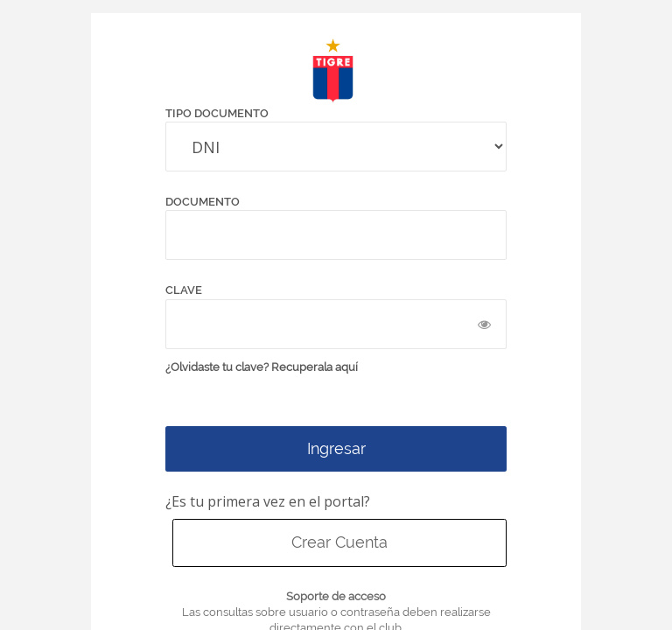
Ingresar (336, 448)
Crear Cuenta (339, 542)
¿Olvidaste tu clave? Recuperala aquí (262, 367)
